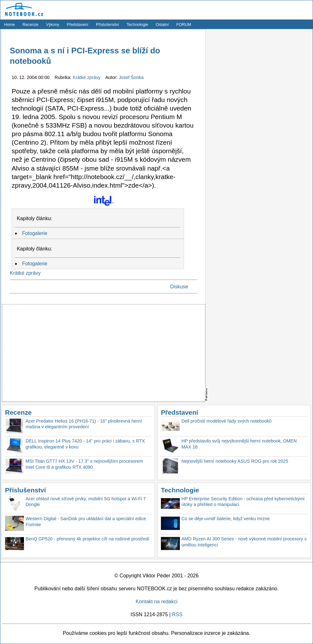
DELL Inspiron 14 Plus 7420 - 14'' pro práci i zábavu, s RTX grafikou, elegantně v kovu (85, 444)
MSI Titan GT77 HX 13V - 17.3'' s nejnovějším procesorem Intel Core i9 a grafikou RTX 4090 (84, 464)
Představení (78, 24)
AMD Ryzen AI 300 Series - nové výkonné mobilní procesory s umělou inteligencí (244, 542)
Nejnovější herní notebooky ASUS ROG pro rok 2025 (235, 461)
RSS (177, 614)
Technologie (137, 24)
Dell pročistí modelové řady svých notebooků (227, 421)
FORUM (184, 24)
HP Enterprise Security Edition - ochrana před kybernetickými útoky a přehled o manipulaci (243, 502)
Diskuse (179, 287)
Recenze (30, 24)
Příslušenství (107, 24)
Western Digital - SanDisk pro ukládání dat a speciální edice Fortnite (86, 522)
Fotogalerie (35, 233)
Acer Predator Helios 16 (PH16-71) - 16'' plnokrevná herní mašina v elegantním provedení (84, 424)
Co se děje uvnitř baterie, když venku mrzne (226, 519)
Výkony (53, 24)
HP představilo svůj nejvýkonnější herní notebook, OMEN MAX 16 (239, 444)
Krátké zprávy (87, 77)
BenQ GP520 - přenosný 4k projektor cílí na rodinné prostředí (87, 539)
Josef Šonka (131, 77)
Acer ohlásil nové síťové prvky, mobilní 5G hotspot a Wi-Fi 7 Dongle (86, 502)
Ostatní (162, 24)
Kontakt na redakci (157, 602)
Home (9, 24)
